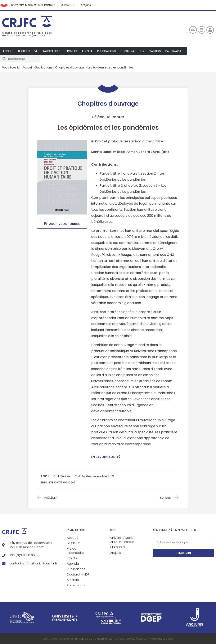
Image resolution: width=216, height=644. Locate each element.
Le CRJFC (24, 51)
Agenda (88, 51)
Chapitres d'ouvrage (70, 68)
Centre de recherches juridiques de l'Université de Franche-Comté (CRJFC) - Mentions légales (108, 639)
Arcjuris (87, 5)
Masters (156, 51)
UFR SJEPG (68, 5)
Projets (72, 51)
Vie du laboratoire (48, 51)
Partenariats (176, 51)
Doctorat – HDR (134, 51)
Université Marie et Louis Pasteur (33, 5)
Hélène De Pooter (108, 117)
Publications (108, 51)
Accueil (8, 51)
